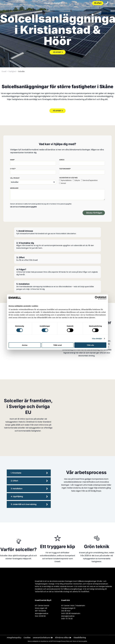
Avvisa (25, 345)
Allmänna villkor (64, 638)
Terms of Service (78, 641)
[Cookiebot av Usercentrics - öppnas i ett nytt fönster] (97, 298)
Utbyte (77, 180)
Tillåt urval (58, 345)
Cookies (27, 638)
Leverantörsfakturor (43, 638)
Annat (63, 183)
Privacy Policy (65, 641)
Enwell (4, 71)
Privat (47, 3)
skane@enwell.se (42, 613)
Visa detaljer (97, 338)
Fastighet (58, 3)
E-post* (13, 169)
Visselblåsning (80, 638)
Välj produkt (15, 178)
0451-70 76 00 (67, 619)
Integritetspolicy (14, 638)
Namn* (12, 160)
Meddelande (14, 188)
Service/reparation (90, 180)
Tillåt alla (90, 345)
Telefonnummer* (65, 169)
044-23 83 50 (40, 616)
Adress (62, 160)
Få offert (97, 3)
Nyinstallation (66, 180)
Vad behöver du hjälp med (68, 178)
